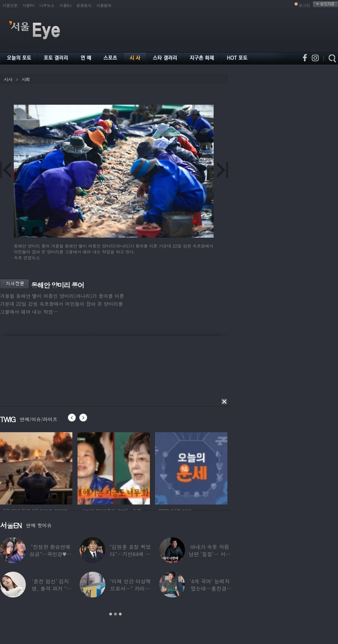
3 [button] (120, 614)
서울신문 (10, 5)
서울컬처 (104, 5)
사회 (25, 79)
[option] (36, 467)
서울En (65, 5)
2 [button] (115, 614)
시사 (8, 79)
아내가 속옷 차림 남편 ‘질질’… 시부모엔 (209, 554)
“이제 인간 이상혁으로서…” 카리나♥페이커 (130, 588)
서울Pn (28, 5)
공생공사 (84, 5)
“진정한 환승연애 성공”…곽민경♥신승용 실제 (50, 554)
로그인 (304, 5)
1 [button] (111, 614)
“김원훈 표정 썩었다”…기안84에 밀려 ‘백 (130, 554)
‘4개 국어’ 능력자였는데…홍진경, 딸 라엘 (209, 588)
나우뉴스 (47, 5)
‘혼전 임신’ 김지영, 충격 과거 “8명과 (51, 588)
